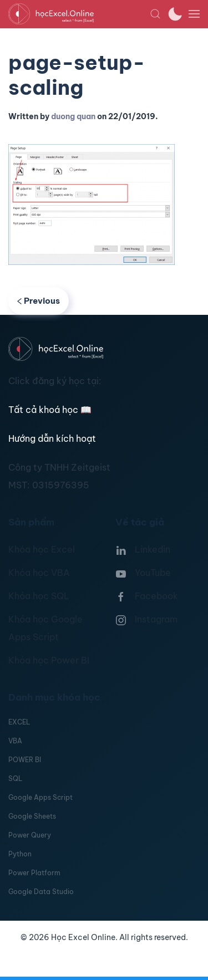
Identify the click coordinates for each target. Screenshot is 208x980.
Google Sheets (32, 816)
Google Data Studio (41, 892)
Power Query (30, 835)
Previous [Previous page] (39, 301)
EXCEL (19, 722)
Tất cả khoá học (50, 410)
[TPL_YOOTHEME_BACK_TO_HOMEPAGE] (79, 14)
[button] (155, 14)
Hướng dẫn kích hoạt (52, 438)
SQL (15, 779)
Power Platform (34, 873)
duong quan (73, 116)
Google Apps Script (40, 797)
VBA (15, 741)
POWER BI (25, 760)
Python (20, 854)
